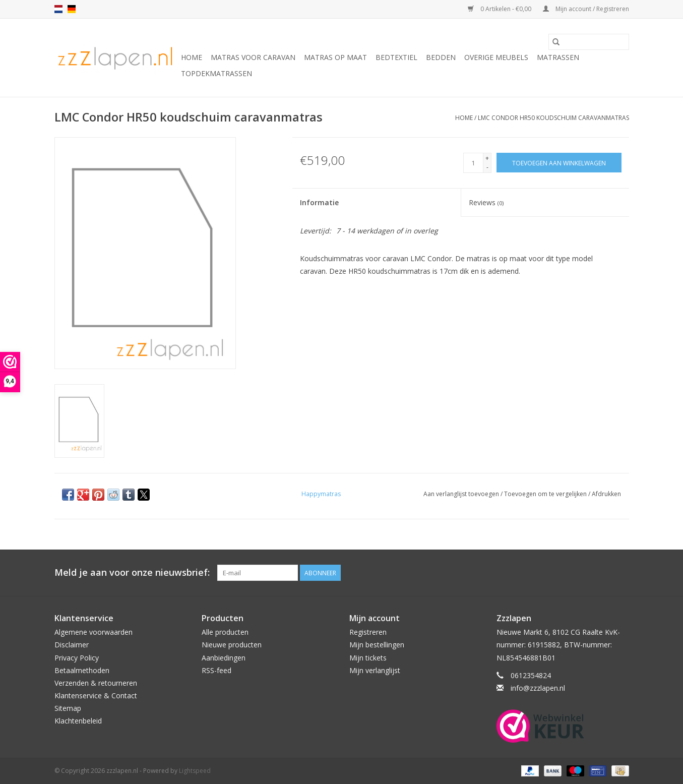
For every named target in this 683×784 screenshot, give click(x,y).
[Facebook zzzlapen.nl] (621, 573)
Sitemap (68, 708)
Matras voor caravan (253, 57)
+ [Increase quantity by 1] (487, 158)
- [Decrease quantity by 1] (487, 167)
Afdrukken (606, 494)
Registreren (368, 632)
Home (192, 57)
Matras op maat (335, 57)
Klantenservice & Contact (96, 696)
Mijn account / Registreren (586, 9)
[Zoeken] (589, 42)
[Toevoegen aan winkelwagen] (559, 163)
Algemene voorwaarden (94, 632)
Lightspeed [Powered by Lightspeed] (195, 771)
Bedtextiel (396, 57)
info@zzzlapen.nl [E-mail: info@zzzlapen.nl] (538, 688)
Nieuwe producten (232, 645)
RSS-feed (216, 670)
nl (58, 9)
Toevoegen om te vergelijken (546, 494)
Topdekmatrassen (216, 73)
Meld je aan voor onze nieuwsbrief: (132, 572)
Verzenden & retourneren (96, 683)
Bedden (441, 57)
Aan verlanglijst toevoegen (462, 494)
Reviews (486, 202)
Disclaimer (72, 645)
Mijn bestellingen (377, 645)
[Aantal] (473, 163)
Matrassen (558, 57)
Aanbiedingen (224, 658)
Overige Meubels (496, 57)
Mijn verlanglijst (375, 670)
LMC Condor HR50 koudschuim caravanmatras (553, 118)
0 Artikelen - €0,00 (500, 9)
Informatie (319, 202)
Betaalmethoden (82, 670)
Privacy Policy (77, 658)
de (72, 9)
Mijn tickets (368, 658)
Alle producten (225, 632)
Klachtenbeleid (78, 721)
